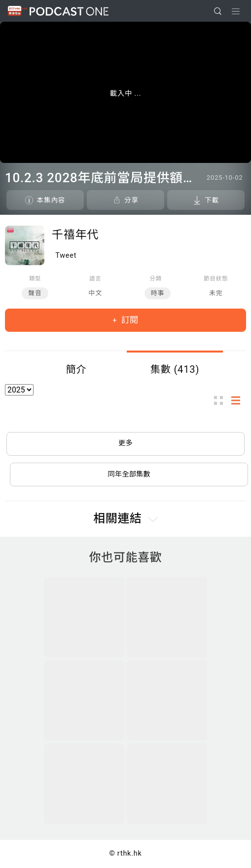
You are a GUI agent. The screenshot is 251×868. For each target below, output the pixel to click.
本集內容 (51, 200)
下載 (212, 200)
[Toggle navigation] (236, 11)
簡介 (76, 369)
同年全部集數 (129, 474)
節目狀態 (216, 278)
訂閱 (129, 320)
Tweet (66, 256)
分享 (131, 200)
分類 (156, 278)
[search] (218, 11)
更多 (125, 443)
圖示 (221, 401)
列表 (239, 401)
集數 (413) (175, 369)
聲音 (35, 293)
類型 (35, 278)
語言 (95, 278)
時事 (158, 293)
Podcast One (69, 11)
